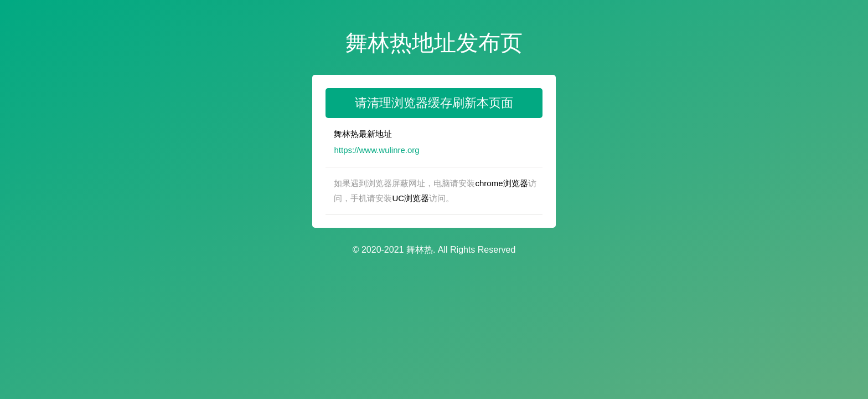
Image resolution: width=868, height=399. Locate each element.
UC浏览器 (410, 198)
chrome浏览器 (501, 183)
